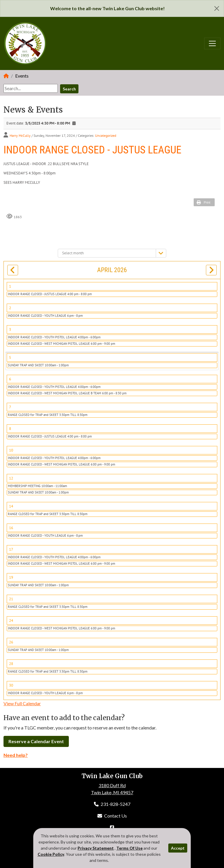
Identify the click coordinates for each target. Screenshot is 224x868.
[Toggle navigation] (212, 43)
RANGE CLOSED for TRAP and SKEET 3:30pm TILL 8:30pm (48, 415)
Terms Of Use (129, 848)
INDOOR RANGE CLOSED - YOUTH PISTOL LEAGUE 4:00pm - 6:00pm (54, 337)
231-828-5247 (112, 804)
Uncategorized (106, 135)
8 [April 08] (10, 429)
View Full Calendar (22, 703)
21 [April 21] (11, 599)
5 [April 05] (10, 357)
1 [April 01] (10, 286)
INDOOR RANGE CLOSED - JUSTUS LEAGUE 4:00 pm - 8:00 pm (50, 294)
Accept (178, 848)
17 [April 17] (11, 549)
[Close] (217, 8)
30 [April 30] (11, 685)
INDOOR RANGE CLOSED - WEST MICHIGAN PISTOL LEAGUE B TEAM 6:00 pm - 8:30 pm (67, 393)
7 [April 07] (10, 407)
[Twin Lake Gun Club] (25, 43)
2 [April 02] (10, 308)
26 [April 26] (11, 642)
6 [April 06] (10, 379)
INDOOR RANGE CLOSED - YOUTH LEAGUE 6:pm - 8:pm (45, 316)
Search (69, 89)
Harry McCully (20, 135)
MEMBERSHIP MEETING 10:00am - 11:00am (37, 486)
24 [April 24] (11, 621)
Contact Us (112, 816)
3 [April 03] (10, 329)
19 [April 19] (11, 577)
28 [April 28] (11, 664)
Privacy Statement (96, 848)
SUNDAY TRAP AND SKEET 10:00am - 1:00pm (38, 365)
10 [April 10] (11, 450)
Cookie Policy (51, 854)
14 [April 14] (11, 506)
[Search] (31, 88)
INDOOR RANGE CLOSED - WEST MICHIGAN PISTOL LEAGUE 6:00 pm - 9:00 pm (62, 344)
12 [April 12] (11, 478)
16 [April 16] (11, 528)
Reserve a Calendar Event (36, 741)
